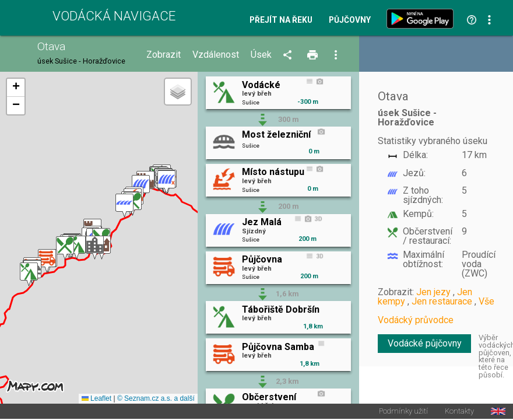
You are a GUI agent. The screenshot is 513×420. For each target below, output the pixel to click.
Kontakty (459, 412)
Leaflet (96, 399)
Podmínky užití (403, 412)
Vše (486, 301)
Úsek (261, 55)
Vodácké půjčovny (425, 343)
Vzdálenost (216, 55)
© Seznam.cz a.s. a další (156, 399)
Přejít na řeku (281, 20)
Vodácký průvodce (416, 320)
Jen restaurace (442, 301)
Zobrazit (164, 55)
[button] (29, 274)
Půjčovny (350, 20)
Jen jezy (433, 292)
